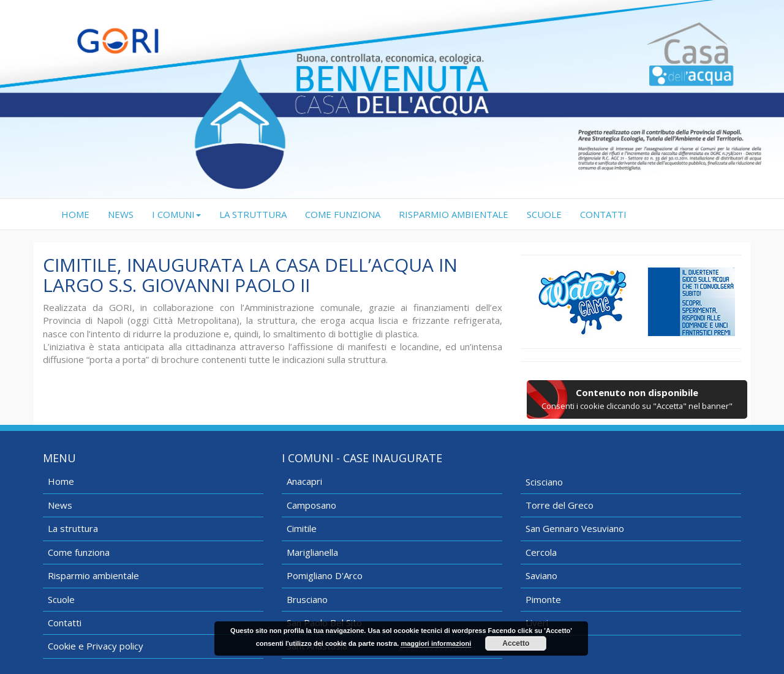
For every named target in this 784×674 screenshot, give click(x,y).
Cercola (541, 552)
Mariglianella (312, 552)
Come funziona (79, 552)
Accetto (516, 643)
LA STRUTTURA (253, 214)
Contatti (65, 623)
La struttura (73, 528)
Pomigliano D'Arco (325, 575)
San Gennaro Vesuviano (575, 528)
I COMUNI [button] (176, 214)
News (60, 505)
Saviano (541, 575)
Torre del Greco (560, 505)
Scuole (61, 599)
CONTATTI (603, 214)
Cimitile (302, 528)
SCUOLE (544, 214)
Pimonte (543, 599)
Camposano (311, 505)
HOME (80, 214)
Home (61, 481)
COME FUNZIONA (343, 214)
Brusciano (307, 599)
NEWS (121, 214)
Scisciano (544, 482)
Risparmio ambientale (93, 575)
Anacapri (304, 481)
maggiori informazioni (436, 643)
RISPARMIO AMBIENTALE (454, 214)
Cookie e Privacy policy (96, 646)
